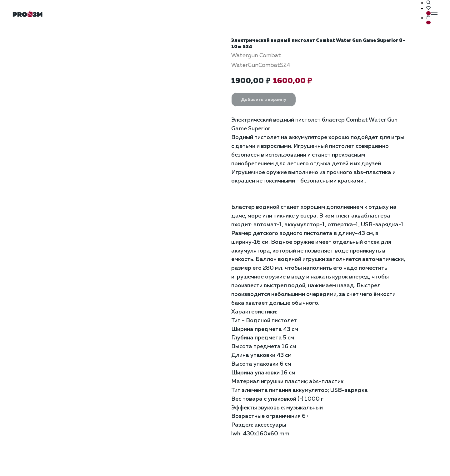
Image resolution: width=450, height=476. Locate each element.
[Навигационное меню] (434, 14)
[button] (428, 3)
